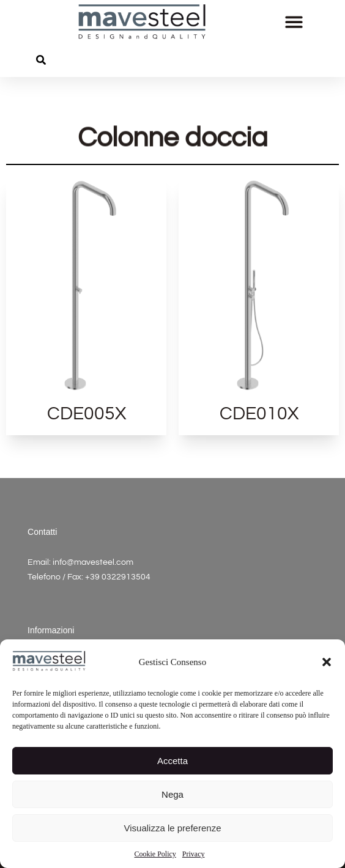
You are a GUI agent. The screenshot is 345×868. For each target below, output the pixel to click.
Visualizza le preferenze (173, 828)
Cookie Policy (155, 854)
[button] (327, 662)
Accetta (172, 761)
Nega (172, 794)
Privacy (194, 854)
